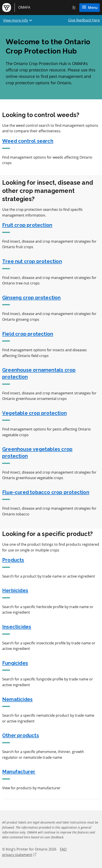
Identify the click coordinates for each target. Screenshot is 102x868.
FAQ (63, 849)
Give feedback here (84, 20)
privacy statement (19, 855)
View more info (18, 20)
